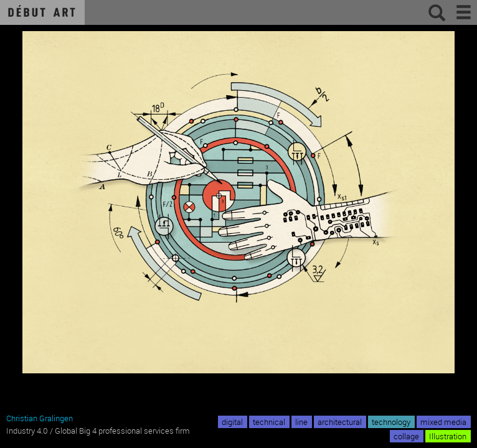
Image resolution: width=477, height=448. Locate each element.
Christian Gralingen (40, 418)
